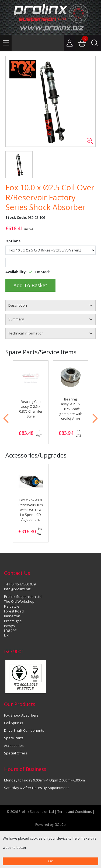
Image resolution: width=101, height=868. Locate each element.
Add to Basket (30, 285)
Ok (50, 861)
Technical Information (26, 333)
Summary (16, 319)
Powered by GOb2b (50, 824)
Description (18, 305)
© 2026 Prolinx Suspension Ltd (30, 811)
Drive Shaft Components (24, 730)
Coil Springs (14, 723)
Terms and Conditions (75, 811)
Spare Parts (14, 738)
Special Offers (16, 753)
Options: (13, 241)
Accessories (14, 746)
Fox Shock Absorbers (21, 715)
